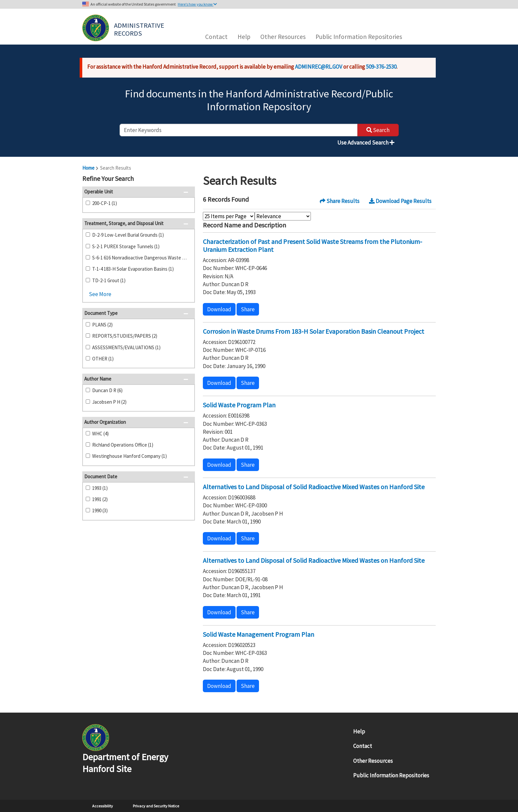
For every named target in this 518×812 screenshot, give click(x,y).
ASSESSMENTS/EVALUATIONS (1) (126, 347)
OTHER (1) (103, 359)
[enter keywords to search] (239, 130)
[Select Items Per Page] (229, 216)
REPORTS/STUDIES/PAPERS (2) (125, 336)
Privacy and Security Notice (156, 806)
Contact (216, 37)
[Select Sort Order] (283, 216)
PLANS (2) (102, 325)
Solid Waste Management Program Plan (259, 634)
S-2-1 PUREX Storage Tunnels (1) (126, 246)
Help (244, 37)
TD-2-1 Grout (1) (109, 280)
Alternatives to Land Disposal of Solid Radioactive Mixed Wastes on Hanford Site (314, 487)
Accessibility (103, 806)
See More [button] (100, 294)
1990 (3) (100, 510)
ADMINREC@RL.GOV (319, 67)
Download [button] (219, 309)
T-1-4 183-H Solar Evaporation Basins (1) (133, 269)
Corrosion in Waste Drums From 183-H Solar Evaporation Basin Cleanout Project (314, 331)
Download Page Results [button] (400, 201)
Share (248, 309)
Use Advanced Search (366, 143)
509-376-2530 (381, 67)
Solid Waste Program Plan (239, 405)
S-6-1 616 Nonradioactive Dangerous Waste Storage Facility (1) (141, 258)
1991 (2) (100, 499)
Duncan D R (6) (107, 390)
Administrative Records (140, 29)
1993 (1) (100, 488)
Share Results (340, 201)
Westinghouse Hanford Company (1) (129, 456)
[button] (188, 179)
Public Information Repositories (359, 37)
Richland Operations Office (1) (123, 445)
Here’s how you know (197, 4)
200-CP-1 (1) (105, 203)
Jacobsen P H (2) (109, 402)
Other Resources (283, 37)
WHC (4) (100, 434)
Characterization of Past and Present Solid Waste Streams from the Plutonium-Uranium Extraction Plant (313, 245)
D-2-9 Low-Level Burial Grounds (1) (128, 235)
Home (88, 168)
